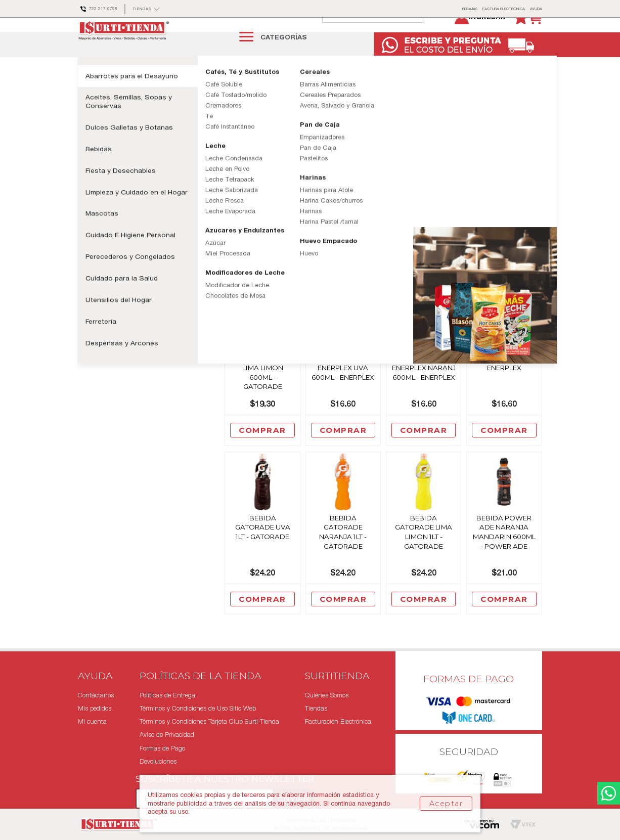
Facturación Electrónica (338, 722)
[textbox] (383, 36)
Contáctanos (96, 695)
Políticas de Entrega (167, 695)
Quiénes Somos (327, 695)
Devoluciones (158, 761)
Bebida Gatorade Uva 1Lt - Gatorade (263, 550)
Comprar (262, 284)
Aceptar (446, 804)
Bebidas (114, 90)
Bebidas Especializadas (166, 90)
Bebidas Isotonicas (234, 90)
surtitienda (85, 91)
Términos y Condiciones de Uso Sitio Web (198, 708)
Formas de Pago (162, 748)
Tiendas (316, 708)
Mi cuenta (92, 722)
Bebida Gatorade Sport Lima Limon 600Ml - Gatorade (262, 391)
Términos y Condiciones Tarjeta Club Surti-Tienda (209, 722)
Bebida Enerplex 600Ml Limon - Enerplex (504, 382)
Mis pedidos (95, 708)
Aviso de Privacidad (167, 735)
